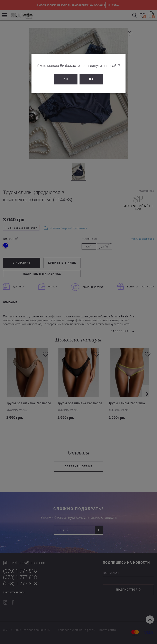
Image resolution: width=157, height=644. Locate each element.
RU (66, 79)
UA (91, 79)
